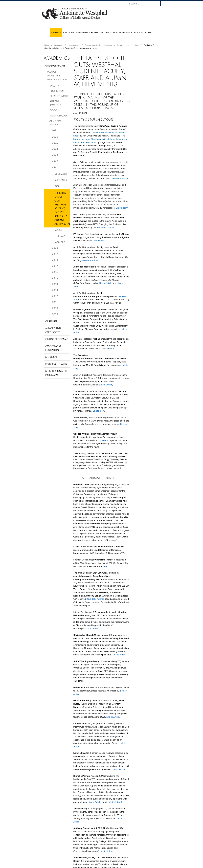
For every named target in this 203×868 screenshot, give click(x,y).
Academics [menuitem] (56, 32)
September (61, 180)
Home (47, 45)
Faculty (54, 86)
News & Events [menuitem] (82, 32)
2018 (55, 260)
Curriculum (57, 91)
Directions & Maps (125, 856)
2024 (55, 149)
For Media (79, 856)
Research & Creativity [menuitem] (101, 32)
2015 (55, 278)
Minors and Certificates (53, 330)
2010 (55, 308)
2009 (55, 314)
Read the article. (120, 178)
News (119, 45)
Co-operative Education (53, 348)
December (61, 174)
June (57, 186)
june (137, 45)
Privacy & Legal (100, 856)
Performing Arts (56, 364)
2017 (55, 266)
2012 (55, 296)
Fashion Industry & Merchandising (99, 45)
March (59, 230)
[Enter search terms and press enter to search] (146, 3)
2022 (55, 161)
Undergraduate (74, 45)
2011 (55, 302)
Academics (59, 45)
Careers (89, 856)
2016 (55, 272)
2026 (55, 137)
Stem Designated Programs (56, 373)
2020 (55, 248)
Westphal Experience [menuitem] (123, 32)
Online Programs (57, 339)
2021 (129, 45)
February (60, 236)
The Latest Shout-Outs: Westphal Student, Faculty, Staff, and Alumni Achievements (62, 208)
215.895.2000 (130, 865)
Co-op (53, 110)
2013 (55, 290)
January (60, 242)
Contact (112, 856)
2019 (55, 254)
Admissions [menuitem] (68, 32)
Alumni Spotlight (55, 103)
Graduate (51, 321)
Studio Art (52, 357)
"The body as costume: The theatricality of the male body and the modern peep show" (101, 139)
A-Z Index (69, 856)
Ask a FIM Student (55, 122)
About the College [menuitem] (143, 32)
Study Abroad (58, 115)
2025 (55, 143)
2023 (55, 155)
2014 (55, 284)
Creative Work (59, 96)
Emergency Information (99, 860)
